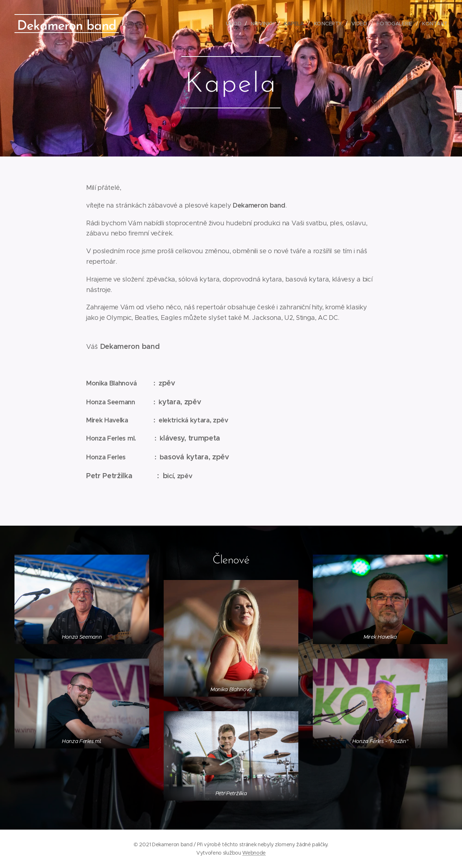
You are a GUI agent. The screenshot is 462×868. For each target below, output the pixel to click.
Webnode (254, 853)
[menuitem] (237, 24)
